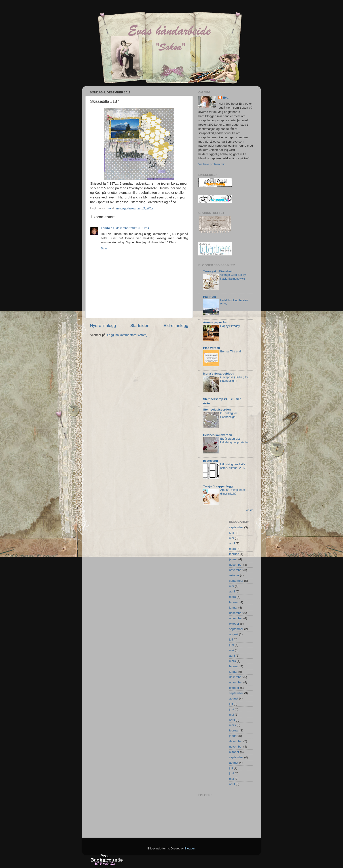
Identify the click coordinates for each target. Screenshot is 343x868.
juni (232, 533)
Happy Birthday (230, 326)
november (236, 570)
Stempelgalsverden (217, 410)
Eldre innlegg (176, 325)
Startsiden (140, 325)
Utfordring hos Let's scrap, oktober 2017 (233, 466)
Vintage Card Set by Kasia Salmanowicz (233, 277)
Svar (104, 248)
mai (232, 538)
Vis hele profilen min (212, 164)
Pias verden (212, 348)
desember (236, 565)
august (234, 634)
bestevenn (211, 461)
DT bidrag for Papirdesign (229, 415)
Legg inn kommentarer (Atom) (127, 335)
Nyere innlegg (103, 325)
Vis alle (250, 510)
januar (233, 559)
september (236, 527)
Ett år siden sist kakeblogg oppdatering (235, 440)
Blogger (190, 848)
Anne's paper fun (215, 322)
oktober (234, 575)
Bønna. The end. (231, 351)
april (232, 543)
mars (233, 549)
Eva (226, 98)
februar (234, 554)
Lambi (105, 228)
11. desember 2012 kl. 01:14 (130, 228)
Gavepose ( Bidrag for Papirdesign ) (234, 379)
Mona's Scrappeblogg (219, 374)
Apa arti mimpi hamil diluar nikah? (233, 492)
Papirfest (210, 297)
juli (231, 639)
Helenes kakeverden (218, 435)
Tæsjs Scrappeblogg (218, 486)
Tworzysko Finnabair (218, 271)
